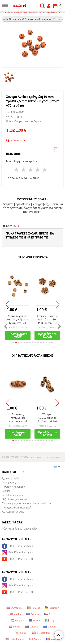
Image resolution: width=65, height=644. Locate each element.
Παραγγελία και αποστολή (16, 508)
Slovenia (50, 627)
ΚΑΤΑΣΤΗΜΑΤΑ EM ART (14, 512)
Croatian (33, 614)
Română (34, 608)
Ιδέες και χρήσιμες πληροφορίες (20, 529)
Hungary (17, 620)
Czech (50, 614)
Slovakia (32, 627)
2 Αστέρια (24, 170)
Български (14, 608)
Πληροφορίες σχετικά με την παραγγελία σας (27, 503)
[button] (13, 342)
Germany (52, 608)
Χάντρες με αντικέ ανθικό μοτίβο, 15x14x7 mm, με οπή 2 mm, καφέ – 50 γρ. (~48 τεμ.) (47, 320)
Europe (35, 620)
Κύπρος (21, 633)
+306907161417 (53, 12)
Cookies (6, 491)
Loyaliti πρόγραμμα (12, 495)
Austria (16, 614)
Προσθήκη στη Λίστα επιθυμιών (24, 121)
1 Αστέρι (17, 170)
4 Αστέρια (38, 170)
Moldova (53, 639)
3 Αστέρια (31, 170)
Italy (50, 620)
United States (15, 639)
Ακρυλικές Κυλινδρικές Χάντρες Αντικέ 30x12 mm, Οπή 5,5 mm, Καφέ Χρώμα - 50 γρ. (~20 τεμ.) (18, 418)
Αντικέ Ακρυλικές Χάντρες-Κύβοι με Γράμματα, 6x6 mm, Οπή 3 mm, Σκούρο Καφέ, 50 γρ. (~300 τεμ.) (18, 320)
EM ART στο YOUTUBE (18, 559)
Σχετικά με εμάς (11, 478)
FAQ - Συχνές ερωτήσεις (15, 499)
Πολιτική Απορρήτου (13, 487)
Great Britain (41, 633)
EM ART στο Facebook (17, 546)
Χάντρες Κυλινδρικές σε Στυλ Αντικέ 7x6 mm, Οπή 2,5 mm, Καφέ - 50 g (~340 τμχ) (47, 418)
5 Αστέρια (45, 170)
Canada (35, 639)
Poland (14, 627)
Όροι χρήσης (9, 482)
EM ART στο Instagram (17, 553)
